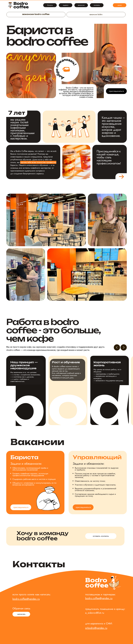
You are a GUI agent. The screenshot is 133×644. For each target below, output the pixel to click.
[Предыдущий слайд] (117, 347)
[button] (21, 614)
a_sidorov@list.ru (95, 613)
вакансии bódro (96, 14)
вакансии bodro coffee (36, 14)
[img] (19, 5)
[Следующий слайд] (124, 347)
